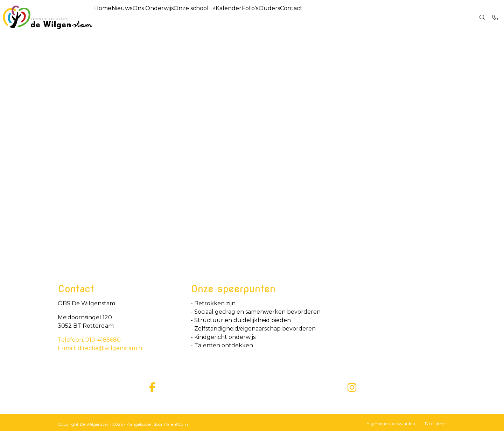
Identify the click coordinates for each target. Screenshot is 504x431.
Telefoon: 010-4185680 (89, 340)
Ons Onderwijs (170, 17)
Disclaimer (436, 423)
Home (106, 17)
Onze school (215, 17)
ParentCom (176, 424)
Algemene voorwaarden (391, 423)
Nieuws (132, 17)
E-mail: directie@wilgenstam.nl (101, 348)
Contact (342, 17)
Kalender (259, 17)
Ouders (313, 17)
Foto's (287, 17)
